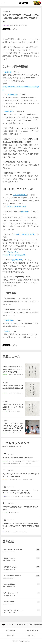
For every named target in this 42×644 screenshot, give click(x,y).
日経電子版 (9, 320)
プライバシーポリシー (32, 630)
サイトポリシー (10, 630)
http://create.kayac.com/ (17, 206)
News (11, 625)
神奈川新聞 (9, 111)
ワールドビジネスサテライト (24, 234)
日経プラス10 (17, 260)
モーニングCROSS (20, 195)
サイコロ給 (19, 25)
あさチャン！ (12, 95)
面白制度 (25, 25)
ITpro (7, 331)
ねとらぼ (8, 72)
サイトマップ (32, 636)
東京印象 (24, 212)
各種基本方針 (10, 636)
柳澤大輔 (13, 25)
